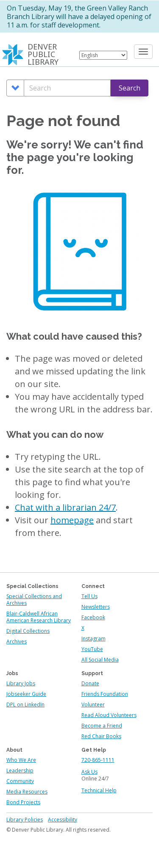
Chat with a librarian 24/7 (65, 507)
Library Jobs (21, 683)
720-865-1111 (98, 760)
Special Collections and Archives (34, 600)
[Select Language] (103, 55)
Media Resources (27, 792)
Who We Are (21, 760)
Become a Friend (102, 726)
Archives (17, 641)
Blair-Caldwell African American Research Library (39, 617)
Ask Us (89, 772)
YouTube (92, 649)
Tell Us (89, 596)
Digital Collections (28, 631)
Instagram (93, 639)
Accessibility (63, 820)
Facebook (93, 617)
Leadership (20, 770)
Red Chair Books (101, 736)
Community (20, 781)
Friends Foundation (105, 694)
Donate (90, 683)
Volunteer (93, 705)
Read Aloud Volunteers (109, 715)
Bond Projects (23, 802)
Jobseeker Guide (26, 694)
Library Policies (25, 820)
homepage (72, 520)
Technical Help (99, 790)
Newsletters (96, 607)
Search (130, 88)
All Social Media (100, 660)
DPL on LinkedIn (25, 705)
